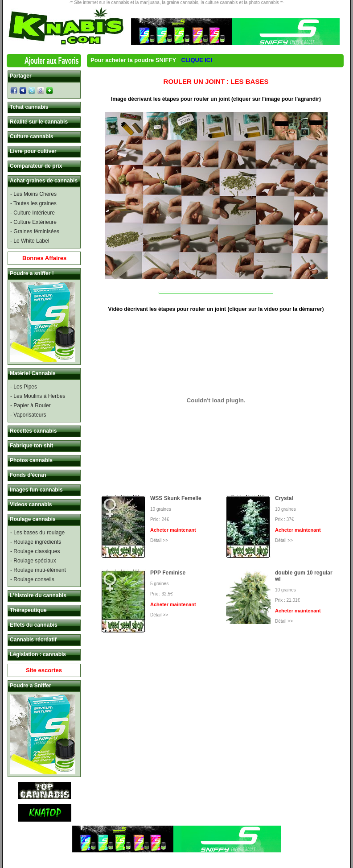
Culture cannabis (31, 136)
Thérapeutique (28, 610)
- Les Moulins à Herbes (38, 396)
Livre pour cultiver (33, 151)
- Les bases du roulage (37, 533)
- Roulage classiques (35, 551)
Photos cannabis (31, 460)
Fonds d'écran (28, 475)
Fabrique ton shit (31, 446)
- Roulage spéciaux (33, 561)
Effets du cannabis (34, 625)
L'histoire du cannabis (38, 595)
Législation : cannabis (38, 654)
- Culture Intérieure (33, 213)
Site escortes (44, 670)
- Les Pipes (24, 387)
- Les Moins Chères (33, 194)
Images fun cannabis (36, 490)
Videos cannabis (31, 504)
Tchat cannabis (29, 107)
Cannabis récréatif (33, 640)
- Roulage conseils (32, 579)
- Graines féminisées (35, 231)
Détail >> (159, 540)
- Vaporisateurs (28, 415)
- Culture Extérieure (33, 222)
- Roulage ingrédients (36, 542)
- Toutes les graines (33, 203)
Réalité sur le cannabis (39, 122)
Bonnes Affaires (44, 258)
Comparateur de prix (36, 166)
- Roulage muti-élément (38, 570)
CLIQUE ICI (197, 60)
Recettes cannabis (33, 431)
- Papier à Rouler (31, 405)
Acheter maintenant (173, 530)
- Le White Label (30, 241)
